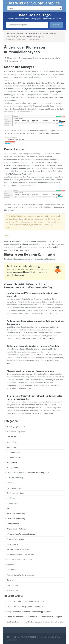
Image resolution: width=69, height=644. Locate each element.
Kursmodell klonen (16, 241)
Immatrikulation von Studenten (19, 560)
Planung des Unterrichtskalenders (20, 575)
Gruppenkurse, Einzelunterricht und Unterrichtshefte (41, 58)
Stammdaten (12, 442)
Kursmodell (18, 247)
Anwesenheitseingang (16, 539)
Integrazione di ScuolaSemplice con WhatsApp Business (29, 612)
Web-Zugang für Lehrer (16, 426)
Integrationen (12, 544)
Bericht (10, 580)
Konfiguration (12, 467)
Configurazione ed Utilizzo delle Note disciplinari (26, 601)
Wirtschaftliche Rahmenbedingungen (22, 534)
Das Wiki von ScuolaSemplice (16, 34)
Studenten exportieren (16, 493)
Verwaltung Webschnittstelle (18, 549)
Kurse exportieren (14, 488)
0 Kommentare (13, 61)
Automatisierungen (15, 457)
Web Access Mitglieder (16, 432)
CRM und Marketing (15, 478)
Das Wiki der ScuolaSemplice (34, 3)
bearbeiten (24, 244)
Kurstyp (28, 241)
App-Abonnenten (14, 452)
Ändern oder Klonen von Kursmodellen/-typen (25, 50)
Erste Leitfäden (13, 524)
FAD (8, 508)
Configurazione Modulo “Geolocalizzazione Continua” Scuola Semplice (34, 617)
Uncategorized (13, 585)
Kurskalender (12, 462)
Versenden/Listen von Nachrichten (21, 554)
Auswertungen (13, 590)
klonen (34, 241)
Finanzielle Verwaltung (16, 513)
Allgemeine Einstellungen (17, 529)
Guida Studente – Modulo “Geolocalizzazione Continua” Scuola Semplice (35, 622)
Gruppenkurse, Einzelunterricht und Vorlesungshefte (25, 37)
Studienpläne (12, 570)
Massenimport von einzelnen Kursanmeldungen (30, 371)
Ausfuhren (11, 498)
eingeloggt (17, 259)
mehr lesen (48, 413)
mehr (57, 313)
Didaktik (53, 34)
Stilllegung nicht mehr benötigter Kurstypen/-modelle (33, 346)
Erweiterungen (13, 503)
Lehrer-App (11, 447)
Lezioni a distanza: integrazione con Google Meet (26, 606)
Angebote (11, 565)
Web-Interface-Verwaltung (38, 34)
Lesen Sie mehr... (49, 338)
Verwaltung (11, 437)
